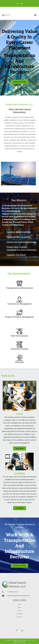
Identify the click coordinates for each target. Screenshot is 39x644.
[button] (35, 15)
